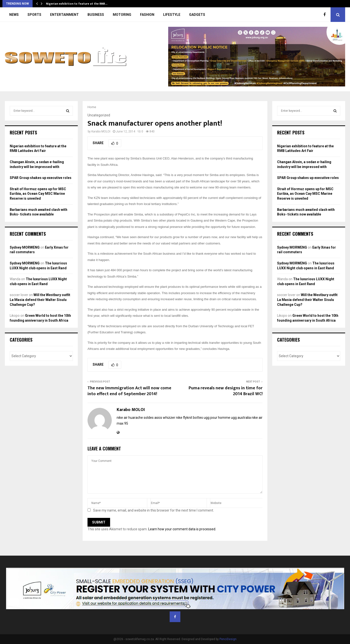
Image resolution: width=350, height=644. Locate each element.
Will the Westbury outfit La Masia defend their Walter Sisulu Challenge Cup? (40, 300)
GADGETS (197, 15)
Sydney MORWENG (25, 247)
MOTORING (122, 15)
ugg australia (241, 418)
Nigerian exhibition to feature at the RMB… (77, 4)
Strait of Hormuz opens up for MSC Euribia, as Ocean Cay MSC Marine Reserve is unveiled (38, 194)
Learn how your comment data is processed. (182, 529)
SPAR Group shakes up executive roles (41, 178)
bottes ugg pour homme (212, 418)
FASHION (147, 15)
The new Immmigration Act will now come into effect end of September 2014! (129, 391)
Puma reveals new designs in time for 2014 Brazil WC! (226, 391)
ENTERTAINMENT (64, 15)
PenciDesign (228, 639)
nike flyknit (184, 418)
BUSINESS (96, 15)
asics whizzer (165, 418)
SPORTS (34, 15)
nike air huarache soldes (135, 418)
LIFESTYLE (172, 15)
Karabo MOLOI (101, 131)
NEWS (14, 15)
